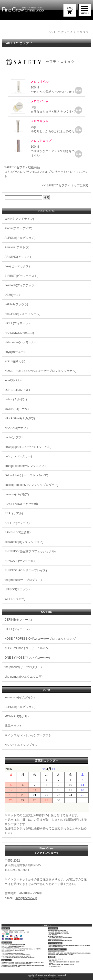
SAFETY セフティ (61, 32)
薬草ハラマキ (13, 726)
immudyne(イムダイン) (20, 697)
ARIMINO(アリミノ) (18, 257)
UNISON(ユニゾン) (17, 589)
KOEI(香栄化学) (15, 361)
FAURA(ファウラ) (16, 304)
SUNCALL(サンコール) (20, 561)
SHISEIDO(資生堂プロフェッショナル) (30, 551)
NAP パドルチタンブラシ (21, 745)
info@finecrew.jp (26, 898)
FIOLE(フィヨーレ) (17, 323)
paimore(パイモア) (17, 494)
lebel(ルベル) (13, 380)
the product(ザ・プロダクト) (23, 580)
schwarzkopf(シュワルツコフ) (24, 542)
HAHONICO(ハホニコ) (19, 333)
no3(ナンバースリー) (18, 456)
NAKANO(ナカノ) (16, 428)
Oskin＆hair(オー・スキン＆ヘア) (26, 475)
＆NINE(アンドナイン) (19, 219)
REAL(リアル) (14, 513)
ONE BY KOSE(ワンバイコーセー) (27, 658)
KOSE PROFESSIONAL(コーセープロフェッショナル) (41, 371)
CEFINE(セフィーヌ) (18, 620)
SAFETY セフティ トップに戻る (67, 185)
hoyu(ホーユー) (15, 352)
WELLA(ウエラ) (15, 599)
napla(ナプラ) (14, 437)
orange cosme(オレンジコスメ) (25, 466)
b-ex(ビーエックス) (17, 266)
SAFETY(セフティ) (17, 523)
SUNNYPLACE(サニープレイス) (26, 570)
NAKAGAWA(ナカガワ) (20, 418)
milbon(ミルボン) (16, 399)
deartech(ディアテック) (20, 285)
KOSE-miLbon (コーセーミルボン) (27, 648)
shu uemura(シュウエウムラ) (24, 677)
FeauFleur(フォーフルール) (23, 314)
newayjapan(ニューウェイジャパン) (28, 447)
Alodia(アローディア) (18, 228)
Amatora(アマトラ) (17, 247)
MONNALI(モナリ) (17, 409)
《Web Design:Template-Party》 (46, 978)
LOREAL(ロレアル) (17, 390)
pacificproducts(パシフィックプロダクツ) (31, 485)
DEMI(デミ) (12, 295)
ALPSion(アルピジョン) (20, 238)
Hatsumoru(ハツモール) (20, 342)
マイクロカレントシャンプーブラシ (28, 735)
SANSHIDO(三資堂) (18, 532)
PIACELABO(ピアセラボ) (21, 504)
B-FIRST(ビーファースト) (22, 276)
